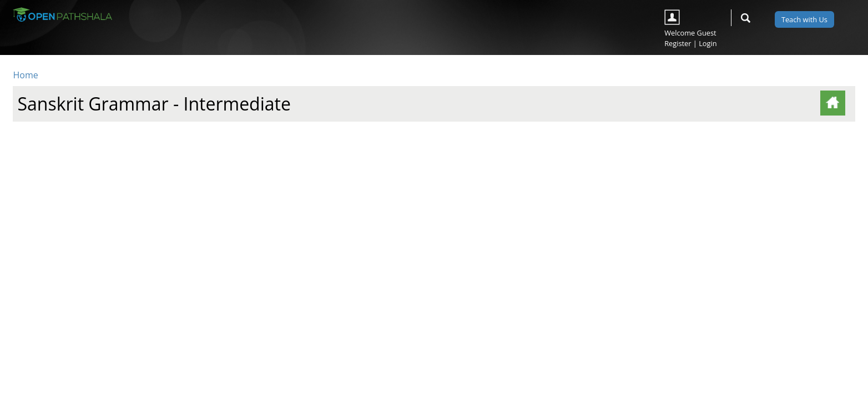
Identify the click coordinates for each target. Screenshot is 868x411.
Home (25, 75)
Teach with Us (804, 19)
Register (678, 43)
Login (708, 43)
